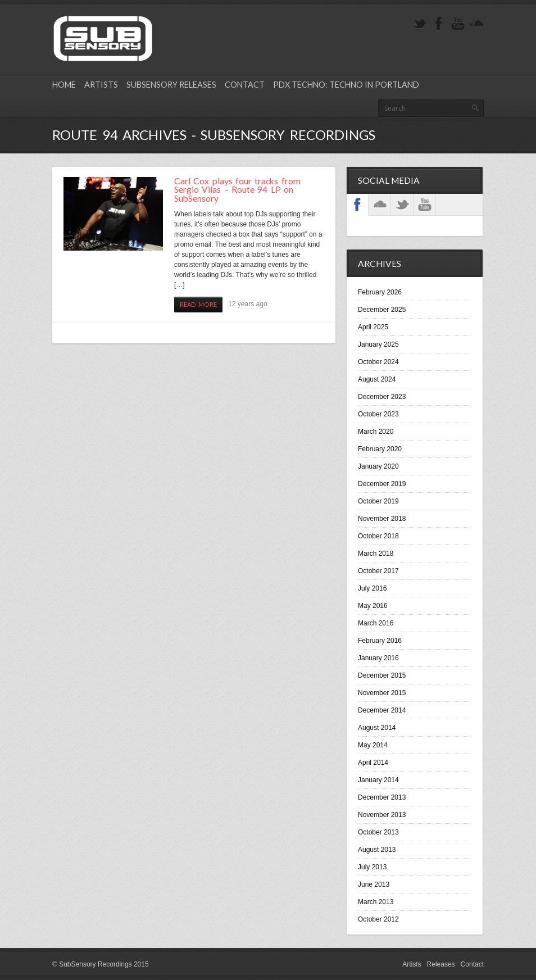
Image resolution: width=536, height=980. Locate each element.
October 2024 (378, 362)
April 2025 (373, 327)
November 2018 (382, 519)
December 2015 (382, 675)
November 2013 (382, 815)
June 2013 (374, 884)
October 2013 (378, 832)
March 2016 (376, 623)
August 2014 (377, 728)
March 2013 (376, 902)
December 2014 (382, 710)
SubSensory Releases (171, 85)
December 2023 (382, 397)
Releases (441, 964)
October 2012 (378, 919)
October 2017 (378, 571)
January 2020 (378, 466)
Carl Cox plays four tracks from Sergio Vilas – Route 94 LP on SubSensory (237, 190)
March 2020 (376, 432)
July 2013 (372, 867)
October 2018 (378, 536)
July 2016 (372, 588)
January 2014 (378, 780)
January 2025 (378, 344)
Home (64, 85)
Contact (245, 85)
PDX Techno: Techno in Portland (346, 85)
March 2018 (376, 553)
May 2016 (373, 606)
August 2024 (377, 379)
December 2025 (382, 310)
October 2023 (378, 414)
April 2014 (373, 763)
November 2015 (382, 693)
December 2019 (382, 484)
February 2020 (380, 449)
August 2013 (377, 850)
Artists (101, 85)
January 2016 (378, 658)
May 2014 (373, 745)
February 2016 (380, 641)
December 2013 (382, 797)
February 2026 (380, 292)
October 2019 (378, 501)
